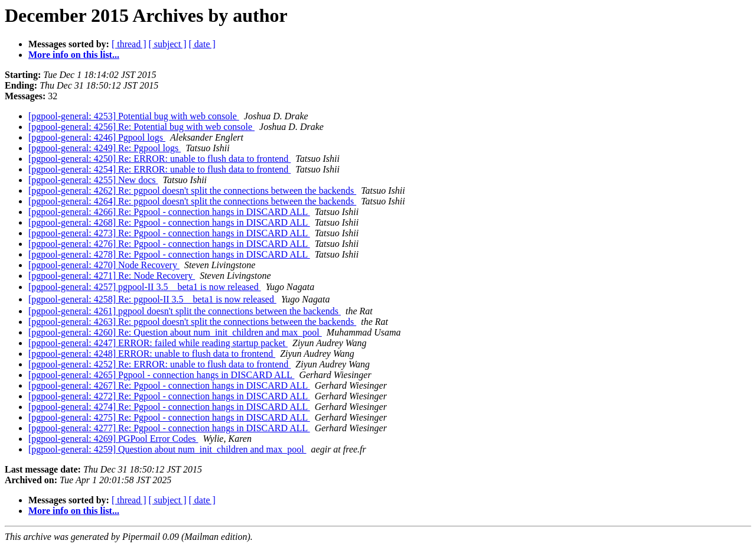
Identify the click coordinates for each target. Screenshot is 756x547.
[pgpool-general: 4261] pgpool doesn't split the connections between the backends (185, 311)
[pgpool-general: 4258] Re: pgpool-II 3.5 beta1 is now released (152, 299)
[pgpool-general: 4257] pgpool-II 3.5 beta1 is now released (145, 287)
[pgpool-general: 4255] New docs (93, 180)
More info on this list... (74, 55)
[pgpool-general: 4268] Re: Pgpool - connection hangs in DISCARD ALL (169, 222)
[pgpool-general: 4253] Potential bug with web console (134, 116)
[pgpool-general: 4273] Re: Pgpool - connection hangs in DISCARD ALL (169, 233)
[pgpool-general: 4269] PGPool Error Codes (113, 439)
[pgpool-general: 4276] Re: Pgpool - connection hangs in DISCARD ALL (169, 244)
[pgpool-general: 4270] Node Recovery (104, 265)
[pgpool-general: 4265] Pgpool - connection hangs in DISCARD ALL (161, 375)
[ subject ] (168, 44)
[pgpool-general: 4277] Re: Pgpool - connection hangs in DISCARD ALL (169, 428)
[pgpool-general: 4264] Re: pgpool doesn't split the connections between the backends (192, 201)
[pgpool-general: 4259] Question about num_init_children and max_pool (167, 449)
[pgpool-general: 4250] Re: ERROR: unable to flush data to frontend (159, 159)
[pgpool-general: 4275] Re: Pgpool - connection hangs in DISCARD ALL (169, 417)
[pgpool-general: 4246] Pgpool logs (97, 137)
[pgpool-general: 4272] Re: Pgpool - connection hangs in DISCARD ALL (169, 396)
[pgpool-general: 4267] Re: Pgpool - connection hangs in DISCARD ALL (169, 385)
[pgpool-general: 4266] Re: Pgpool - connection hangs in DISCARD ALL (169, 212)
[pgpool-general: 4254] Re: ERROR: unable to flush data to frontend (159, 169)
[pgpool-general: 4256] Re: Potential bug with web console (141, 127)
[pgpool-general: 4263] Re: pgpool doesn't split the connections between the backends (192, 322)
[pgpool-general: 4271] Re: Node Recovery (112, 276)
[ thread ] (129, 44)
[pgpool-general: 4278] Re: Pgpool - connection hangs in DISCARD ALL (169, 254)
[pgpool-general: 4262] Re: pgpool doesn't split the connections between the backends (192, 191)
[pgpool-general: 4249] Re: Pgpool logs (105, 148)
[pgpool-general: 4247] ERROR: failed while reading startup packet (158, 343)
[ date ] (202, 44)
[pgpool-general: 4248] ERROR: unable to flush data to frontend (152, 354)
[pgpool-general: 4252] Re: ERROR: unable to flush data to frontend (159, 364)
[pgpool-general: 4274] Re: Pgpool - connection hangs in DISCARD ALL (169, 407)
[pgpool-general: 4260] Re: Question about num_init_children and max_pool (175, 332)
